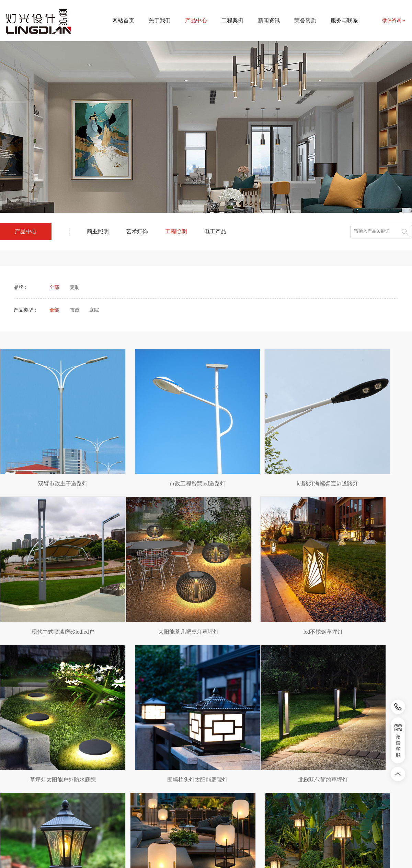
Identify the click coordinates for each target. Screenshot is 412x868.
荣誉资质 (305, 20)
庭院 (94, 310)
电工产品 (215, 231)
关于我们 (160, 20)
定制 (75, 287)
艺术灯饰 (137, 231)
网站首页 (123, 20)
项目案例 (162, 778)
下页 (231, 718)
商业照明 (98, 231)
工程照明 (176, 231)
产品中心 (114, 763)
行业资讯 (212, 789)
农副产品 (66, 799)
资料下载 (262, 789)
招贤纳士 (262, 799)
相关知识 (212, 799)
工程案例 (232, 20)
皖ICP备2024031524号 (264, 847)
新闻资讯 (269, 20)
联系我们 (262, 778)
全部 (54, 287)
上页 (181, 718)
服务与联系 (344, 20)
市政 (75, 310)
